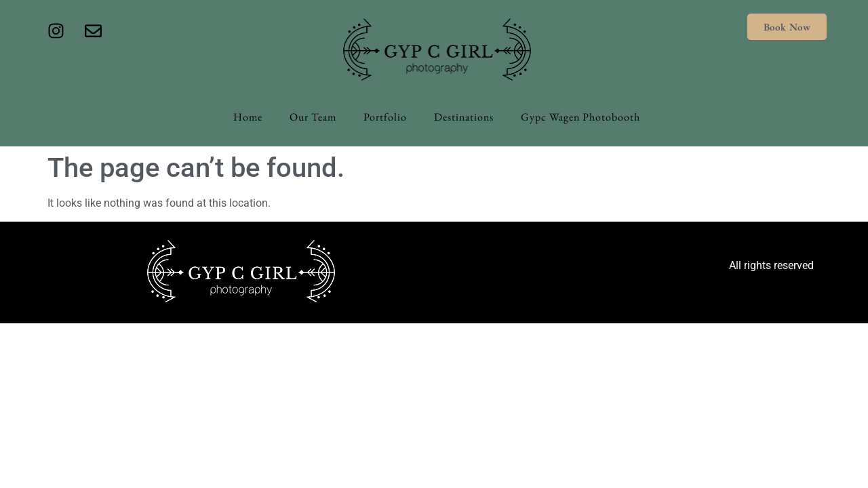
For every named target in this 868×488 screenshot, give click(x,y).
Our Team (313, 117)
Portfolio (385, 117)
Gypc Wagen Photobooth (580, 117)
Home (248, 117)
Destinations (464, 117)
